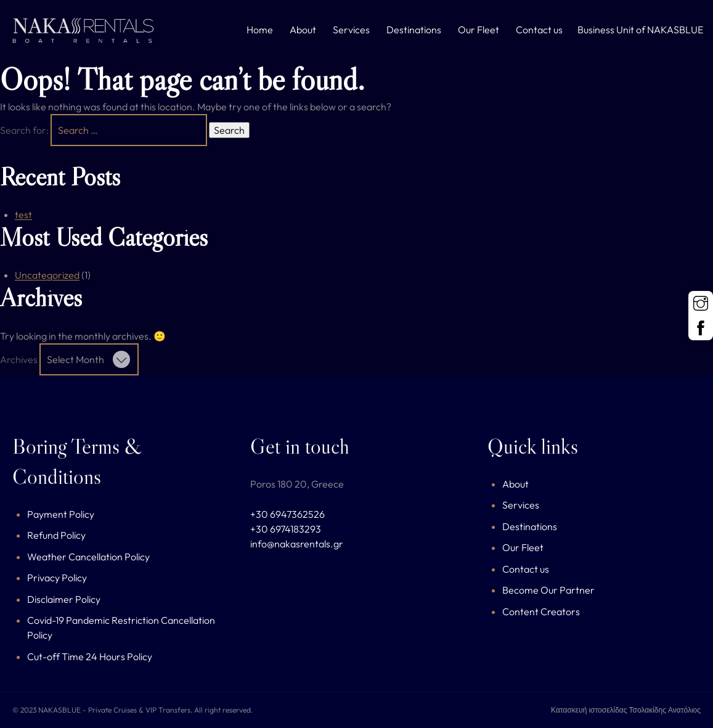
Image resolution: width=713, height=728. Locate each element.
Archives (19, 359)
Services (351, 30)
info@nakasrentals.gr (297, 544)
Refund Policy (56, 535)
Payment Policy (61, 514)
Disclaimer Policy (64, 599)
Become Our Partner (548, 590)
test (23, 215)
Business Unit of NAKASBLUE (640, 30)
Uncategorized (47, 275)
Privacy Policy (57, 578)
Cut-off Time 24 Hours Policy (90, 656)
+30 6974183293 (286, 529)
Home (260, 30)
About (303, 30)
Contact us (539, 30)
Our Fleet (479, 30)
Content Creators (541, 611)
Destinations (414, 30)
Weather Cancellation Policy (88, 557)
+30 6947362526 (287, 514)
